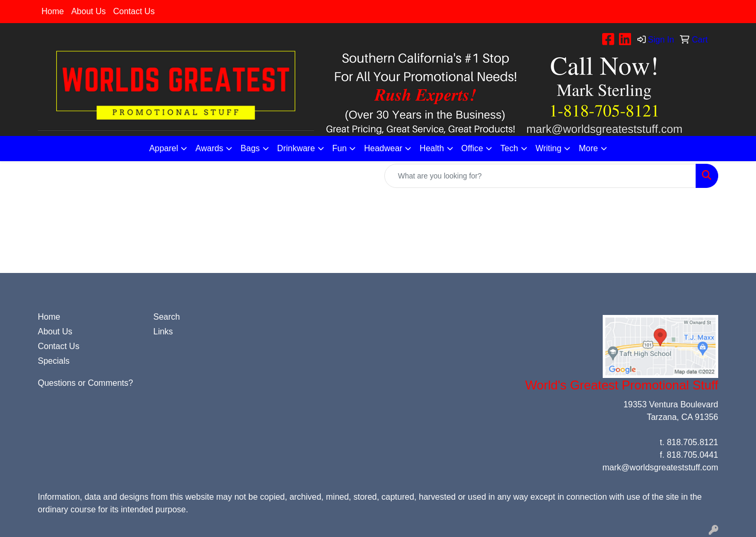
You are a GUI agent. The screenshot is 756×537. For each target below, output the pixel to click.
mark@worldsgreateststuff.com (660, 467)
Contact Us (134, 11)
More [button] (588, 148)
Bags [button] (250, 148)
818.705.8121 (692, 442)
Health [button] (432, 148)
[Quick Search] (540, 176)
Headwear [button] (383, 148)
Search (167, 317)
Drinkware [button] (296, 148)
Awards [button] (209, 148)
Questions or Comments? (85, 383)
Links (163, 331)
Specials (54, 361)
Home (53, 11)
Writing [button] (549, 148)
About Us (89, 11)
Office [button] (472, 148)
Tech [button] (509, 148)
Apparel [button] (164, 148)
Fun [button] (340, 148)
